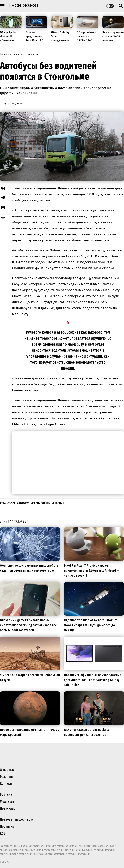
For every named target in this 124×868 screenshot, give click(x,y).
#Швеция (58, 503)
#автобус (23, 503)
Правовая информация (17, 820)
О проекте (7, 770)
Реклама (6, 795)
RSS (3, 834)
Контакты (7, 784)
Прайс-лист (8, 809)
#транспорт (8, 503)
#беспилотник (41, 503)
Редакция (7, 777)
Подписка (7, 827)
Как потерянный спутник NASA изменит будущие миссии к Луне (113, 40)
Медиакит (7, 802)
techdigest (24, 6)
